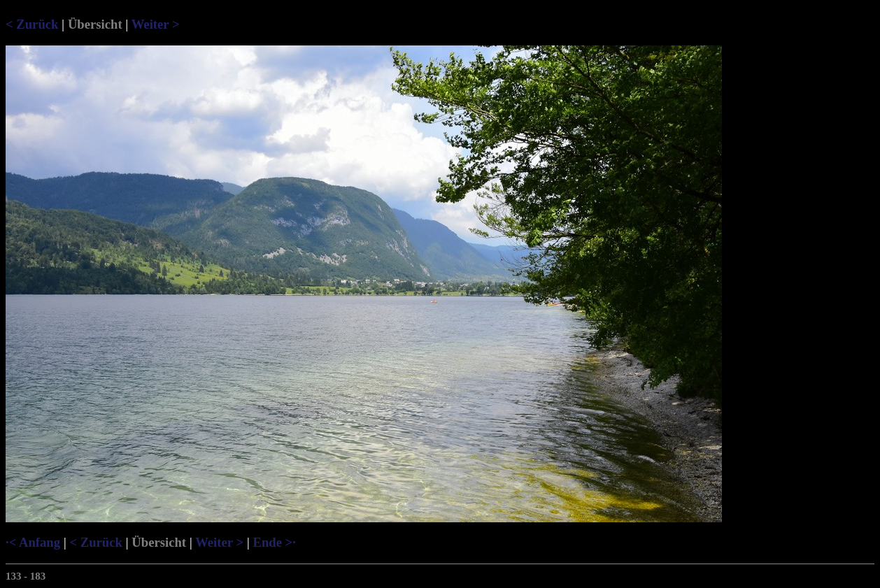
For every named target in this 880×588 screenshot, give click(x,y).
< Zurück (32, 24)
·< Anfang (33, 542)
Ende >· (274, 542)
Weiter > (156, 24)
